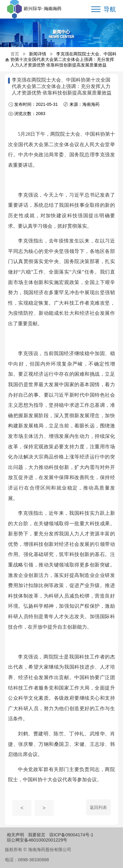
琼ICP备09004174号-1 (71, 835)
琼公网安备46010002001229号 (37, 840)
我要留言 (37, 835)
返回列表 (98, 807)
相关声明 (15, 835)
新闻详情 (38, 54)
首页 (15, 54)
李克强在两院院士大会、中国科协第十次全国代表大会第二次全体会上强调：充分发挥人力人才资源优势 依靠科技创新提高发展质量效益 (64, 59)
